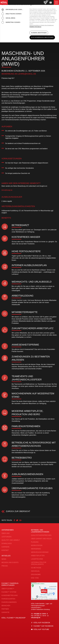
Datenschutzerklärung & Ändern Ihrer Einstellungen (42, 25)
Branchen (6, 606)
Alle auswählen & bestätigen (42, 37)
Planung (35, 542)
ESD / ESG (35, 578)
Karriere (5, 547)
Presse (5, 566)
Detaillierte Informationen (35, 27)
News (4, 559)
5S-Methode (36, 568)
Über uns (6, 533)
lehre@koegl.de (27, 74)
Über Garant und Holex (41, 539)
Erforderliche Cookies (13, 10)
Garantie (5, 612)
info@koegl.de (36, 618)
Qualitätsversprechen (41, 535)
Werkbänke (36, 549)
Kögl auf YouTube (41, 629)
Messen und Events (10, 562)
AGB (19, 642)
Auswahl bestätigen (39, 33)
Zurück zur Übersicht (18, 511)
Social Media (8, 18)
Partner (5, 609)
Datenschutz (27, 642)
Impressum (37, 642)
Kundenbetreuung (10, 595)
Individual (35, 571)
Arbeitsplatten (38, 556)
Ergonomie (36, 575)
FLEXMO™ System (9, 592)
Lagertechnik (37, 559)
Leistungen (6, 537)
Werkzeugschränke (40, 552)
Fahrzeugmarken (9, 602)
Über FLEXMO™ (8, 589)
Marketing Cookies (11, 22)
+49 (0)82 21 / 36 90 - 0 (41, 614)
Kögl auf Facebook (42, 623)
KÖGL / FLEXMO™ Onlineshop (13, 618)
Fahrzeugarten (8, 599)
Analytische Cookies (11, 14)
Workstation (37, 545)
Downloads (7, 544)
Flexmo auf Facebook (43, 626)
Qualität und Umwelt (11, 540)
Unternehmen (8, 530)
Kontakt (5, 550)
